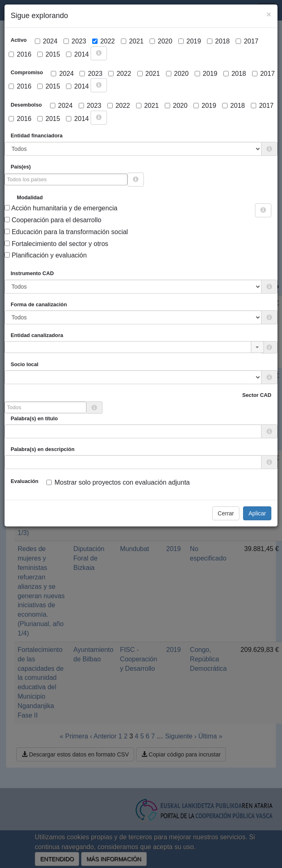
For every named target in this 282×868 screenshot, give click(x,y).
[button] (257, 347)
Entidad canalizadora (37, 335)
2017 (247, 41)
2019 (190, 41)
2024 (46, 41)
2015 (49, 54)
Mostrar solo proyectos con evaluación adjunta (118, 482)
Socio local (25, 364)
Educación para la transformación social (66, 232)
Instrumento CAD (32, 273)
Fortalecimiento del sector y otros (56, 244)
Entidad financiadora (37, 136)
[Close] (269, 14)
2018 (218, 41)
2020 (161, 41)
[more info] (99, 53)
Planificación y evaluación (46, 255)
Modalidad (30, 197)
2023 (75, 41)
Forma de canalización (39, 304)
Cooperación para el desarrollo (53, 220)
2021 (132, 41)
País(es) (21, 167)
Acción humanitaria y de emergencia (61, 208)
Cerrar (226, 513)
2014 (77, 54)
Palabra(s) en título (34, 418)
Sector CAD (257, 395)
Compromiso (27, 72)
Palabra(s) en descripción (43, 449)
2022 (104, 41)
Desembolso (26, 105)
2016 (20, 54)
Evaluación (25, 481)
